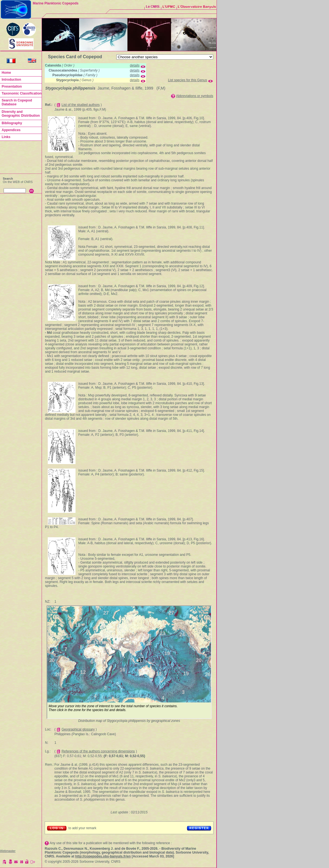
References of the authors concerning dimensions (98, 751)
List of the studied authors (81, 105)
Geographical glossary (78, 729)
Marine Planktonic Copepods (56, 3)
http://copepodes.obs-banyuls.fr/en (103, 856)
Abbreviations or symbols (195, 96)
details (135, 65)
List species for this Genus (188, 80)
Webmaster (8, 851)
